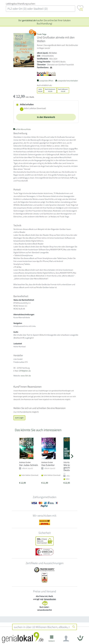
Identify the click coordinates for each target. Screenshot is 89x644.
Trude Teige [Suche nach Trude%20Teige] (42, 34)
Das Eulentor (48, 465)
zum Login (19, 418)
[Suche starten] (74, 627)
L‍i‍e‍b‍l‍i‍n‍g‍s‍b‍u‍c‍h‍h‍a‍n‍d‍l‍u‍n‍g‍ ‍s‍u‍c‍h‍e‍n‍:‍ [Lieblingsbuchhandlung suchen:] (21, 4)
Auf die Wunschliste (22, 129)
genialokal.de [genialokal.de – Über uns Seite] (29, 20)
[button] (52, 640)
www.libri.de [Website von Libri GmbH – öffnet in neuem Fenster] (26, 376)
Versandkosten (50, 599)
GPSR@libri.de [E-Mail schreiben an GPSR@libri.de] (25, 371)
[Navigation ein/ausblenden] (66, 639)
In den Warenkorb (46, 117)
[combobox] (42, 627)
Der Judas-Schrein (29, 465)
